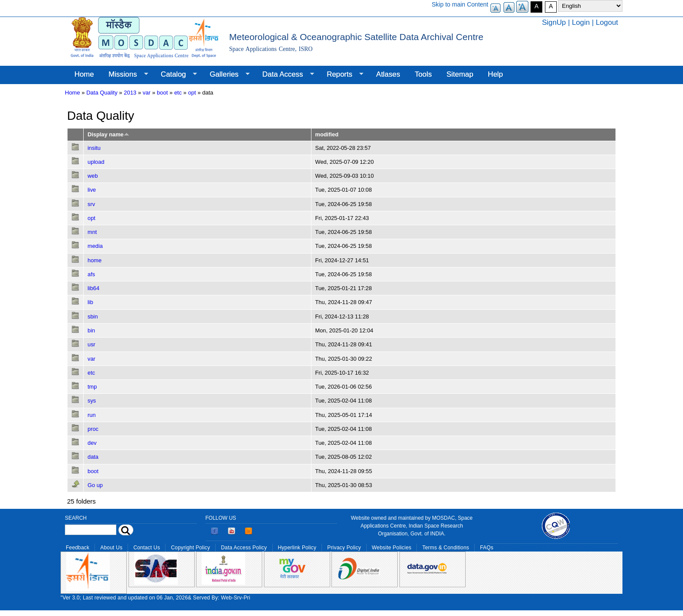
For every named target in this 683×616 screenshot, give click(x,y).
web (93, 176)
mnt (92, 232)
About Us (111, 548)
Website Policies (392, 548)
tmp (92, 387)
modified (327, 134)
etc (178, 93)
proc (93, 429)
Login (581, 22)
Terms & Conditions (446, 548)
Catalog (175, 74)
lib (90, 302)
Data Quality (102, 93)
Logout (607, 22)
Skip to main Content (460, 4)
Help (495, 74)
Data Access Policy (244, 548)
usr (91, 344)
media (95, 246)
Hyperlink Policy (297, 548)
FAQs (487, 548)
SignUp (554, 22)
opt (192, 93)
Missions (124, 74)
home (95, 260)
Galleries (226, 74)
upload (96, 162)
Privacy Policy (344, 548)
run (92, 415)
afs (91, 274)
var (147, 93)
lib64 (93, 288)
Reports (341, 74)
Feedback (78, 548)
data (93, 457)
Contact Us (147, 548)
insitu (94, 148)
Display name (108, 134)
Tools (423, 74)
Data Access (284, 74)
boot (162, 93)
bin (91, 330)
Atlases (388, 74)
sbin (93, 316)
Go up (95, 485)
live (92, 190)
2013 (130, 93)
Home (84, 74)
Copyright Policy (190, 548)
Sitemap (460, 74)
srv (91, 204)
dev (92, 443)
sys (92, 401)
